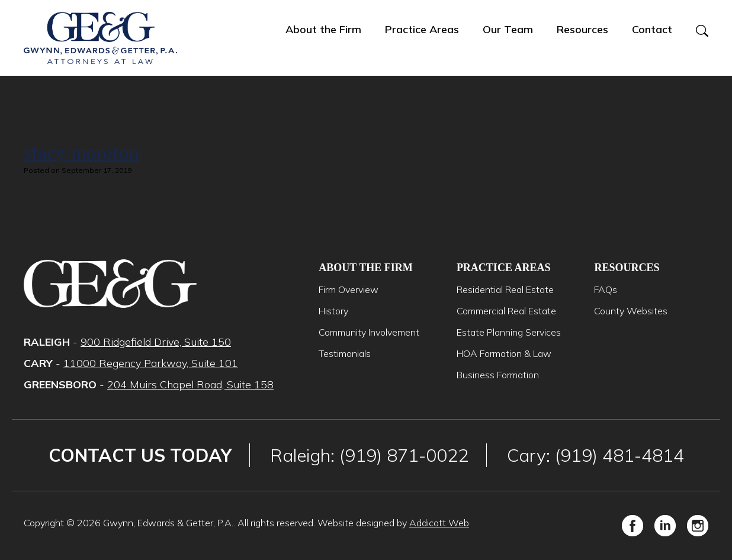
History (333, 311)
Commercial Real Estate (506, 311)
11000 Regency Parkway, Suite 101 (151, 363)
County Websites (631, 311)
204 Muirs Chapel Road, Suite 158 (190, 384)
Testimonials (345, 353)
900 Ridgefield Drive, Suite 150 (156, 342)
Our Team (508, 29)
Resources (582, 29)
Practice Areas (422, 29)
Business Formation (498, 375)
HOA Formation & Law (504, 353)
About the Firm (323, 29)
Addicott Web (439, 523)
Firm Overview (349, 289)
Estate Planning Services (509, 332)
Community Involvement (369, 332)
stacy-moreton (81, 153)
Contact (652, 29)
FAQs (606, 289)
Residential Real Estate (505, 289)
